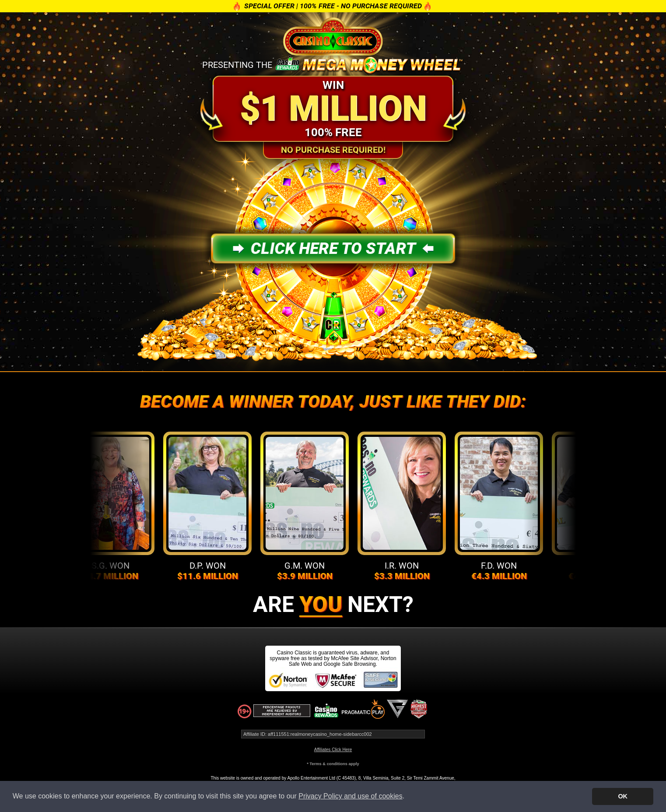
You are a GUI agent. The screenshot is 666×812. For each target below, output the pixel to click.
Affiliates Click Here (333, 750)
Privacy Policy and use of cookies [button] (350, 796)
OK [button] (623, 796)
